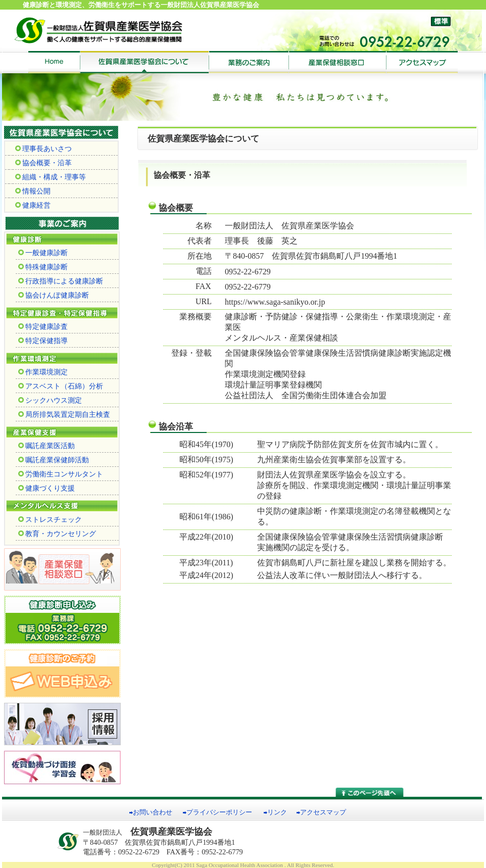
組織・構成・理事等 (51, 177)
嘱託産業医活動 (46, 446)
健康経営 (33, 205)
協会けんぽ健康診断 (54, 295)
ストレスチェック (50, 519)
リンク (277, 812)
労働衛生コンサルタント (61, 474)
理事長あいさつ (43, 149)
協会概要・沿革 (43, 163)
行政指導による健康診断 (61, 281)
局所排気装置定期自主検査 (64, 414)
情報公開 (33, 191)
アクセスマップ (323, 812)
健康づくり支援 (46, 488)
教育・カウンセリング (57, 534)
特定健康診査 (43, 326)
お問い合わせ (153, 812)
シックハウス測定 (50, 400)
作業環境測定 (43, 372)
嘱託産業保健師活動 (54, 460)
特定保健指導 (43, 341)
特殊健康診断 (43, 267)
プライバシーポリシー (219, 812)
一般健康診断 (43, 253)
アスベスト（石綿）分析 (61, 386)
